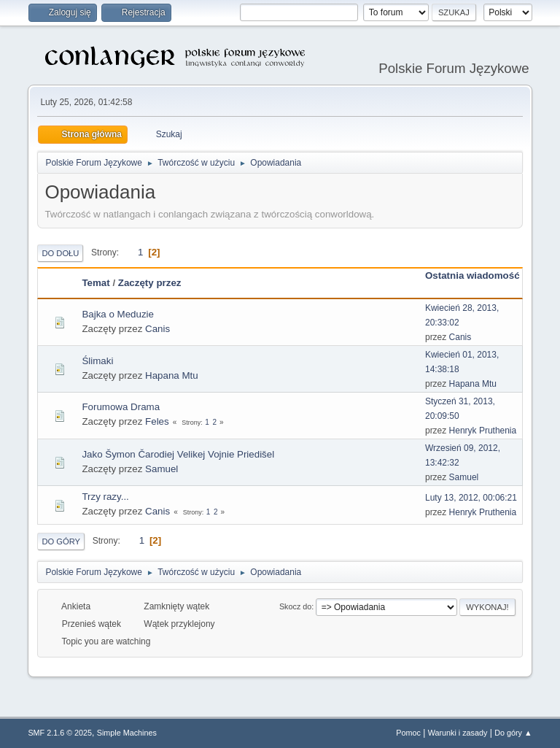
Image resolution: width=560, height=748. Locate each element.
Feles (157, 421)
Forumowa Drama (121, 407)
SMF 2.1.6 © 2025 (60, 733)
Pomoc (408, 733)
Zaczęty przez (150, 283)
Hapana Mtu (172, 375)
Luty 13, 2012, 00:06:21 (471, 498)
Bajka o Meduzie (118, 314)
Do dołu (60, 253)
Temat (96, 283)
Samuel (162, 469)
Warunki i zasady (458, 733)
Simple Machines (127, 733)
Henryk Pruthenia (483, 431)
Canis (157, 329)
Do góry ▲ (513, 733)
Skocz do (295, 606)
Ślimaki (97, 361)
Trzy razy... (105, 497)
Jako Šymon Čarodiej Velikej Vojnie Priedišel (178, 454)
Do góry (61, 541)
